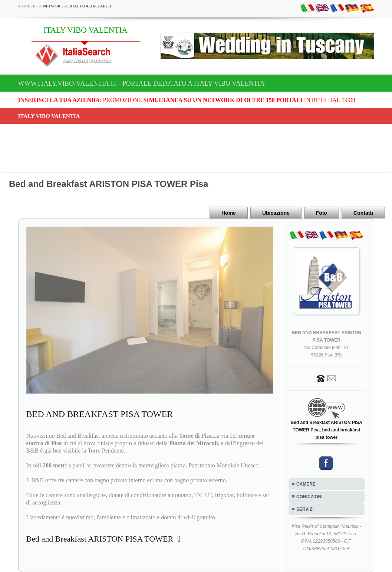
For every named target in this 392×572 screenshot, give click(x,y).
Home (229, 213)
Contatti (363, 213)
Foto (322, 213)
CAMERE (306, 484)
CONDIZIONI (309, 497)
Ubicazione (276, 213)
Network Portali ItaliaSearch (77, 6)
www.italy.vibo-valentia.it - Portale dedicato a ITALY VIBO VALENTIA (141, 83)
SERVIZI (305, 509)
